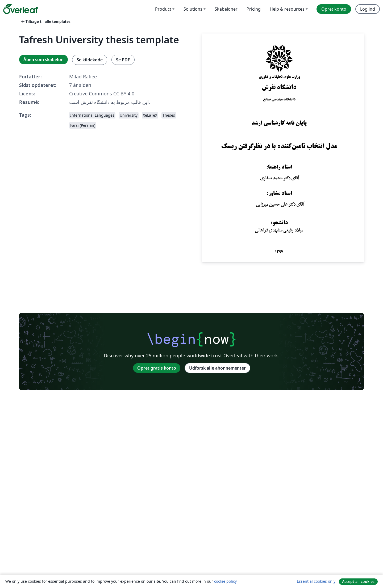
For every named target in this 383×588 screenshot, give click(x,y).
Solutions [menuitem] (193, 9)
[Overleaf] (20, 9)
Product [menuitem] (163, 9)
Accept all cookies (358, 581)
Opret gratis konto (157, 368)
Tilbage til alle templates (45, 21)
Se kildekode (90, 60)
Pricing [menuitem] (254, 9)
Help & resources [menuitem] (287, 9)
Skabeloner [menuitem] (226, 9)
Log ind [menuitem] (368, 9)
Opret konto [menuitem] (334, 9)
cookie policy (225, 581)
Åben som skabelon (43, 60)
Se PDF (123, 60)
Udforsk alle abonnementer (217, 368)
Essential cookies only (316, 581)
